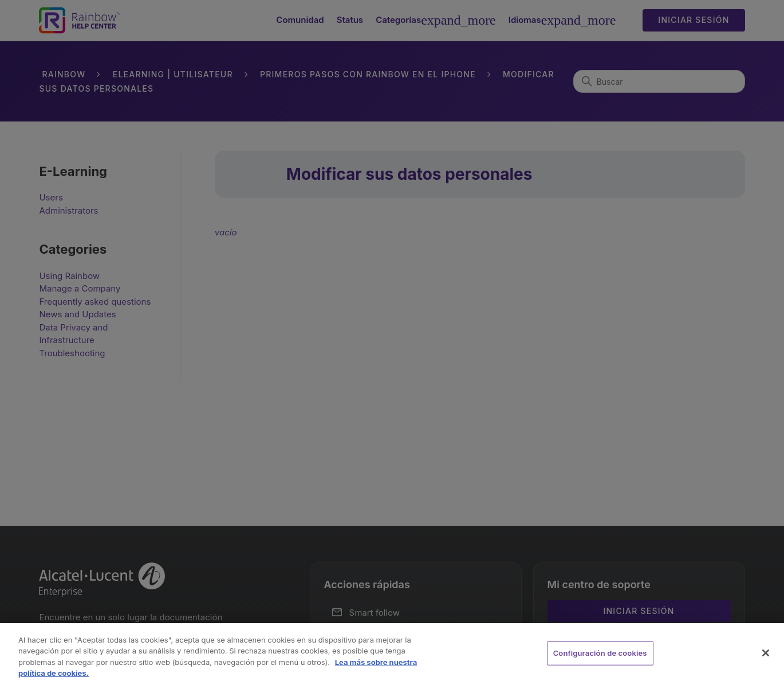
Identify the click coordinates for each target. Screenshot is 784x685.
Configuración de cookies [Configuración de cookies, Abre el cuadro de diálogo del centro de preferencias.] (600, 653)
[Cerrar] (766, 653)
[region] (392, 654)
